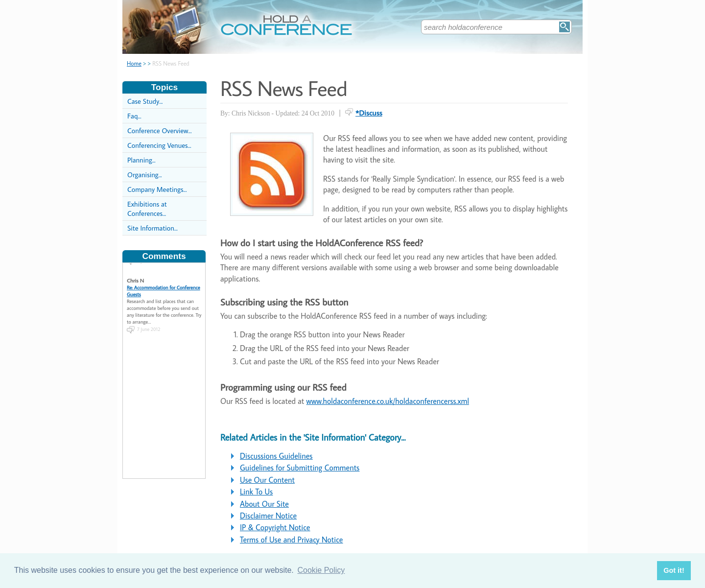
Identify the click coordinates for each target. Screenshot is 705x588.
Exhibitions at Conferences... (147, 209)
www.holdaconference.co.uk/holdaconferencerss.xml (388, 401)
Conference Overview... (160, 130)
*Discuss (369, 113)
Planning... (141, 160)
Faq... (134, 116)
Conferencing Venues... (159, 145)
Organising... (145, 175)
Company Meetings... (157, 189)
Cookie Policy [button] (321, 570)
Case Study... (145, 101)
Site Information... (153, 228)
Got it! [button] (674, 570)
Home (134, 63)
